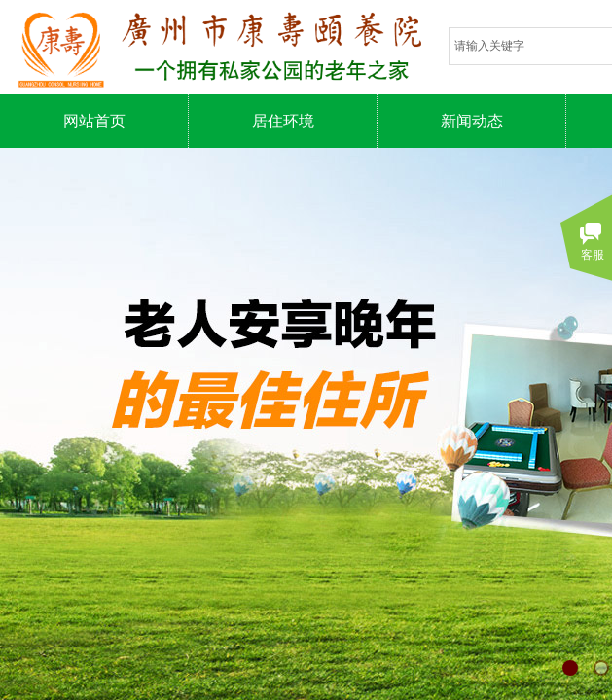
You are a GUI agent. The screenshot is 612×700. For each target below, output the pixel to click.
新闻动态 (472, 121)
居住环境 (283, 121)
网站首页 (94, 121)
